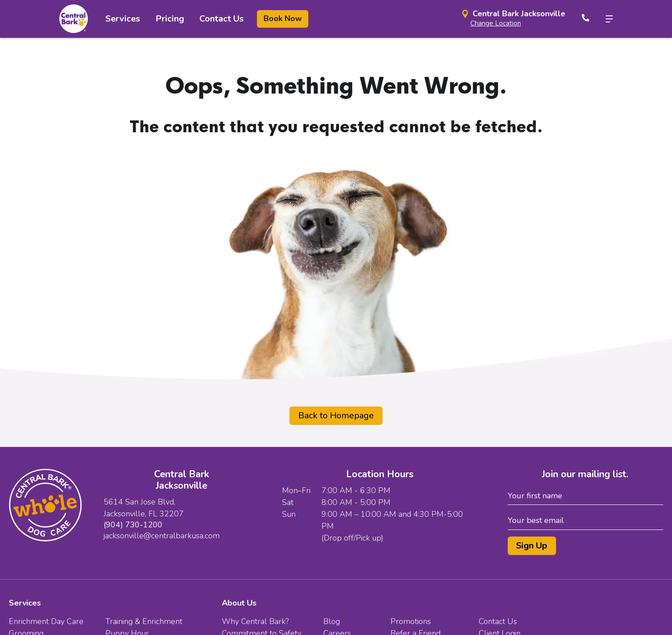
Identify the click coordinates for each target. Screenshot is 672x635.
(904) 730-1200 (133, 525)
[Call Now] (585, 19)
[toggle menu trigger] (606, 19)
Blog (332, 621)
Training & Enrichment (144, 621)
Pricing (170, 19)
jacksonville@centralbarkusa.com (162, 536)
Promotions (411, 621)
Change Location (496, 23)
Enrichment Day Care (46, 621)
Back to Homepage (336, 415)
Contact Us (222, 19)
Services (123, 19)
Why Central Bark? (255, 621)
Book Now (283, 18)
